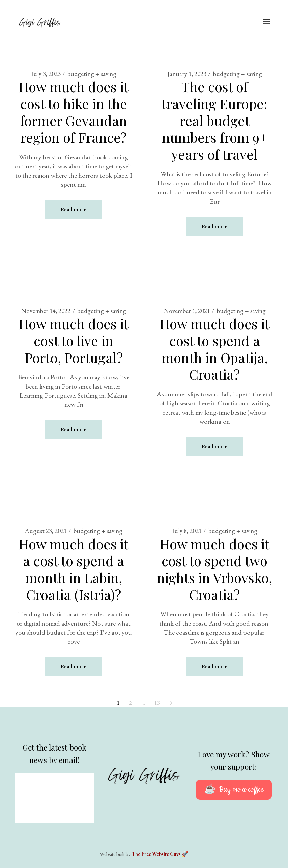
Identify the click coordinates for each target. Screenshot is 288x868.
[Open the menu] (267, 22)
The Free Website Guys (156, 854)
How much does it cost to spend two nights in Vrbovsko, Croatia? (214, 569)
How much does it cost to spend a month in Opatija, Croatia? (214, 349)
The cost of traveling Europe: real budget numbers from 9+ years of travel (214, 120)
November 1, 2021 (187, 311)
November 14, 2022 (46, 311)
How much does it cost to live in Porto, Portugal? (74, 340)
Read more (74, 209)
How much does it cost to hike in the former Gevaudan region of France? (74, 112)
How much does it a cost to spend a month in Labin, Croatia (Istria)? (74, 569)
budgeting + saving (92, 74)
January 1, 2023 (187, 74)
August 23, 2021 (46, 531)
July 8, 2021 (187, 531)
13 (157, 703)
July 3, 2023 (46, 74)
